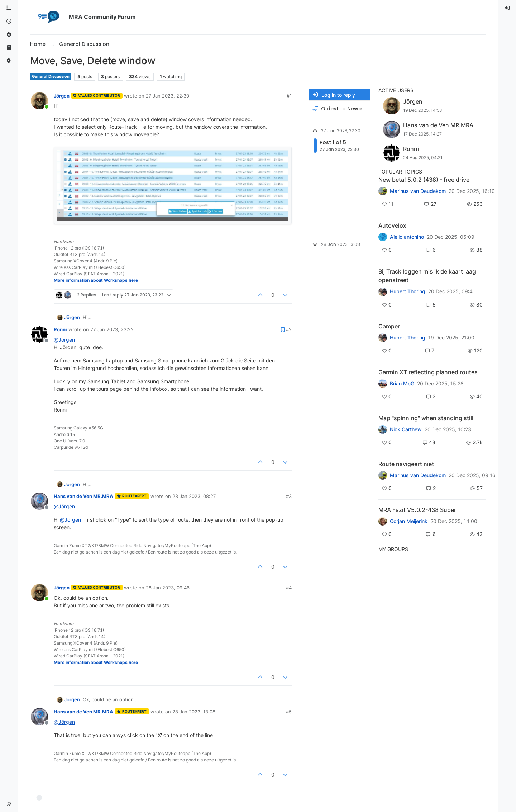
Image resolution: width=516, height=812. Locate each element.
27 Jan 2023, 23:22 (112, 329)
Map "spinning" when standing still (426, 418)
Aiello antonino (407, 237)
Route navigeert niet (406, 464)
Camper (389, 326)
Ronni (60, 329)
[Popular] (9, 35)
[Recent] (9, 21)
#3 (289, 496)
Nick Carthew (406, 429)
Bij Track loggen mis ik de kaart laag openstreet (427, 276)
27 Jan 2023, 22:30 (168, 96)
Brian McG (402, 384)
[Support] (9, 48)
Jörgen (62, 96)
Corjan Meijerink (409, 521)
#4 (289, 588)
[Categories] (9, 8)
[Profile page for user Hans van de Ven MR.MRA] (39, 501)
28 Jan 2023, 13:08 (194, 712)
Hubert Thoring (408, 291)
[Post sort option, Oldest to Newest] (339, 109)
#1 (289, 96)
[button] (9, 804)
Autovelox (392, 225)
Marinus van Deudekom (418, 191)
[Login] (507, 8)
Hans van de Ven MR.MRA (83, 496)
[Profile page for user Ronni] (39, 334)
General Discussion (51, 77)
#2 (289, 329)
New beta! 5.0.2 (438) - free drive (424, 180)
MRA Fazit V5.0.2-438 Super (417, 510)
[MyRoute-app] (9, 61)
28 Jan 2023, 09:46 (168, 588)
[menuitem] (507, 8)
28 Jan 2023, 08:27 (194, 496)
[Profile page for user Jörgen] (39, 101)
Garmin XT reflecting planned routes (428, 372)
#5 (289, 712)
